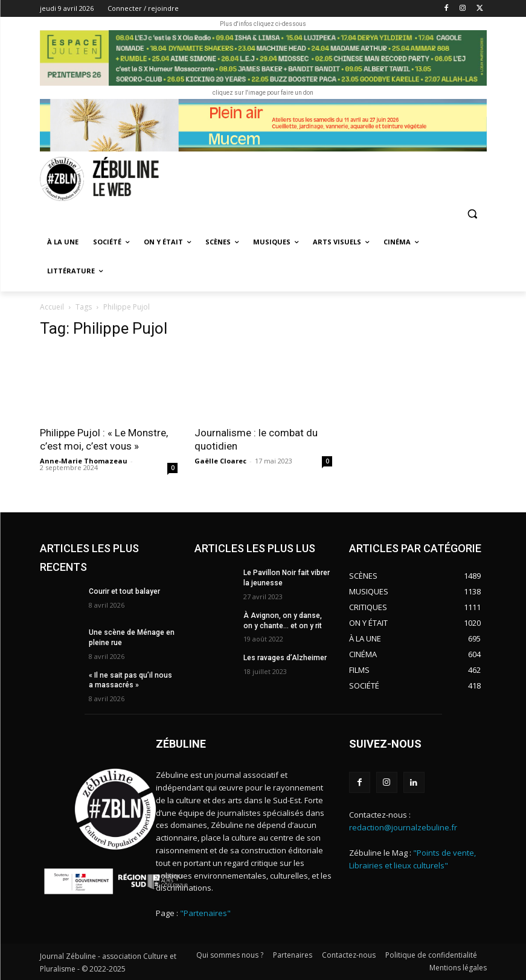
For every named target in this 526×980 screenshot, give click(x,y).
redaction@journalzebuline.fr (403, 827)
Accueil (52, 307)
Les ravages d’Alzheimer (285, 658)
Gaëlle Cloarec (220, 461)
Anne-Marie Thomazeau (84, 461)
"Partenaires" (205, 913)
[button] (473, 214)
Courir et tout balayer (124, 591)
